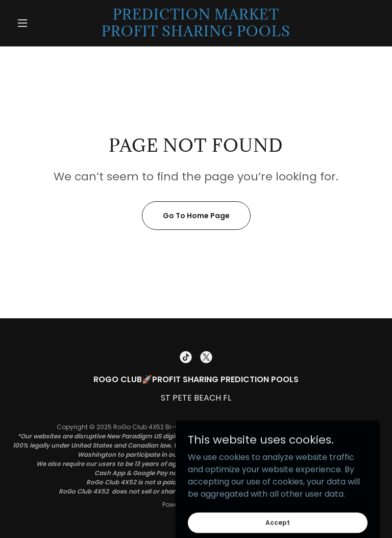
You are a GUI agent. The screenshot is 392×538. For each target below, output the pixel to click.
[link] (196, 33)
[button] (40, 23)
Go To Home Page (196, 216)
